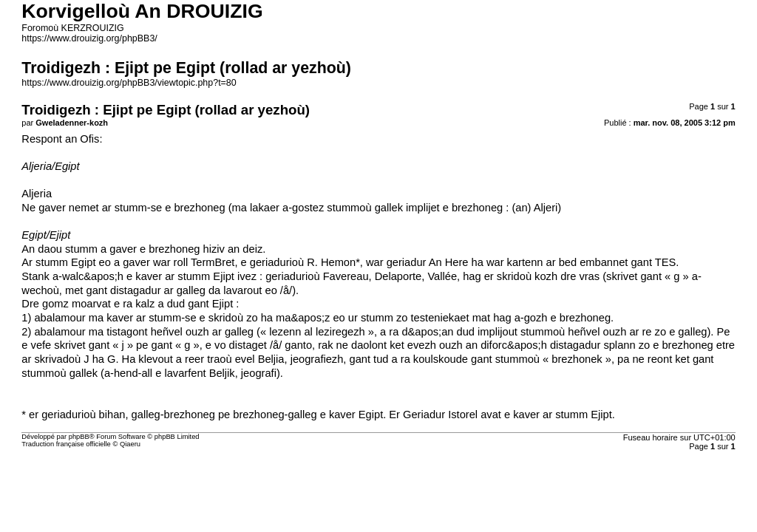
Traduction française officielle (66, 444)
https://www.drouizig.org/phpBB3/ (89, 38)
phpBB (79, 437)
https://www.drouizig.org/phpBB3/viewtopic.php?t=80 (129, 83)
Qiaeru (130, 444)
